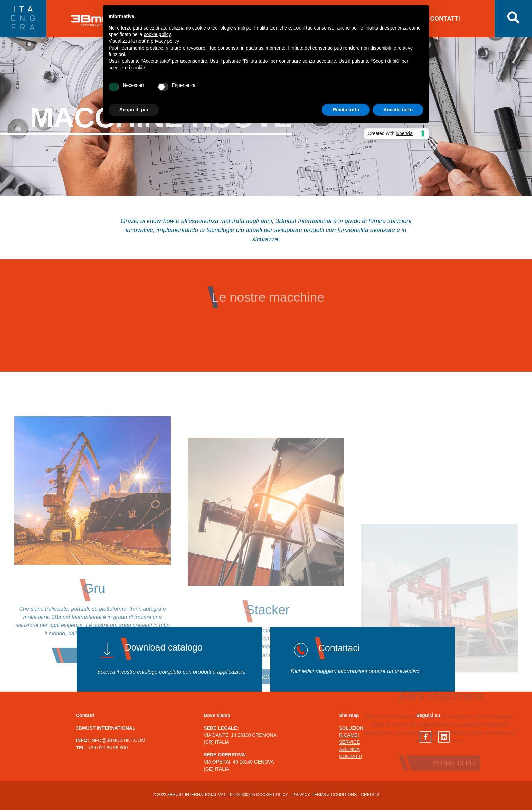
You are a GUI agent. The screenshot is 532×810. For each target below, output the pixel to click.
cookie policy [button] (157, 34)
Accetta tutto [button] (398, 110)
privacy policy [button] (165, 41)
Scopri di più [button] (134, 110)
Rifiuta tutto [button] (346, 110)
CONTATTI (445, 19)
